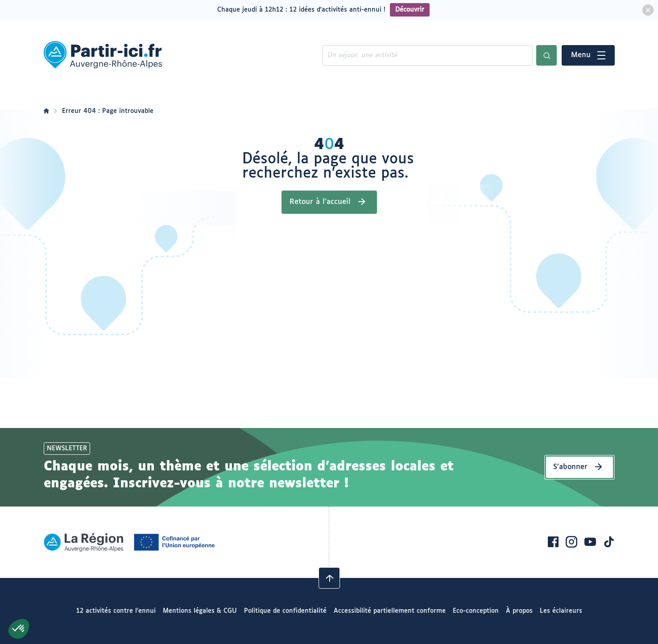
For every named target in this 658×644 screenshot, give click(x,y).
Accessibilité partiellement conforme (390, 611)
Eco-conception (476, 611)
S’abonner (570, 467)
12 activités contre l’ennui (116, 611)
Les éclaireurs (561, 611)
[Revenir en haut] (329, 578)
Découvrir (410, 10)
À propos (519, 611)
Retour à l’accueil (320, 202)
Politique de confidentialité (285, 611)
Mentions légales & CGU (200, 611)
